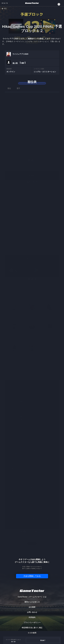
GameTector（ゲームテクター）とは (32, 597)
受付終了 (43, 640)
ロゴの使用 (32, 633)
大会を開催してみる (32, 576)
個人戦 (19, 63)
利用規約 (32, 617)
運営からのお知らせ (32, 602)
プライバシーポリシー (32, 623)
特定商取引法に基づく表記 (32, 628)
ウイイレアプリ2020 (20, 54)
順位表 (32, 82)
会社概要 (32, 607)
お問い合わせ (32, 612)
